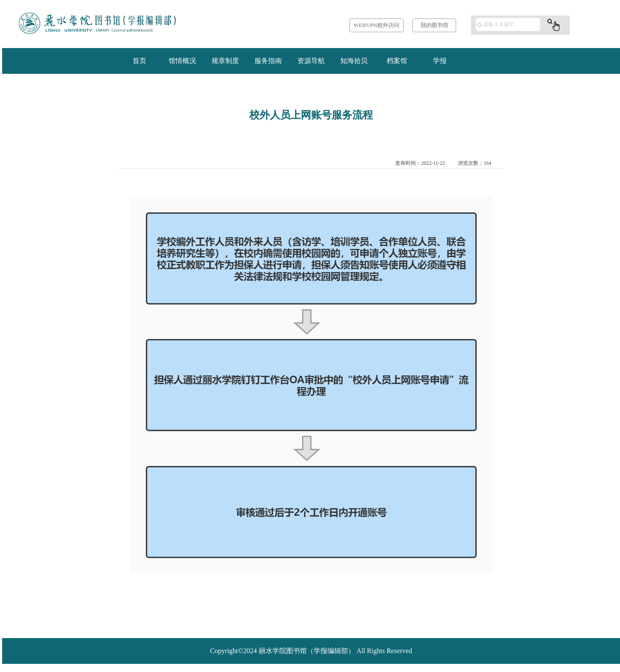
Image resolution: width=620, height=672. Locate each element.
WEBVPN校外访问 (377, 25)
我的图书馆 (434, 25)
